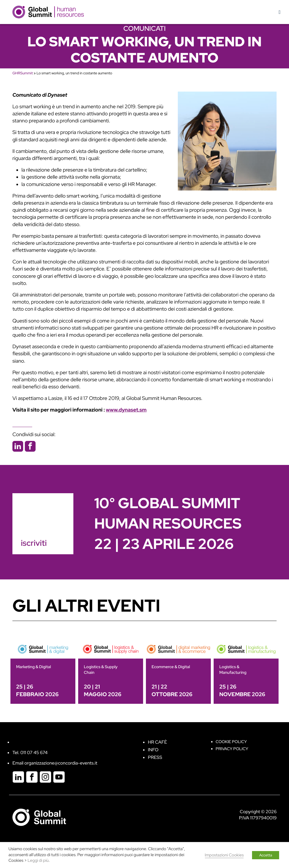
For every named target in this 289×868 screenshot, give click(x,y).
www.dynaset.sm (126, 410)
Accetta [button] (266, 855)
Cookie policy (231, 742)
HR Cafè (157, 742)
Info (153, 750)
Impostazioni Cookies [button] (224, 855)
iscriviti (34, 543)
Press (155, 757)
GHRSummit (23, 73)
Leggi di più (38, 861)
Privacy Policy (232, 749)
